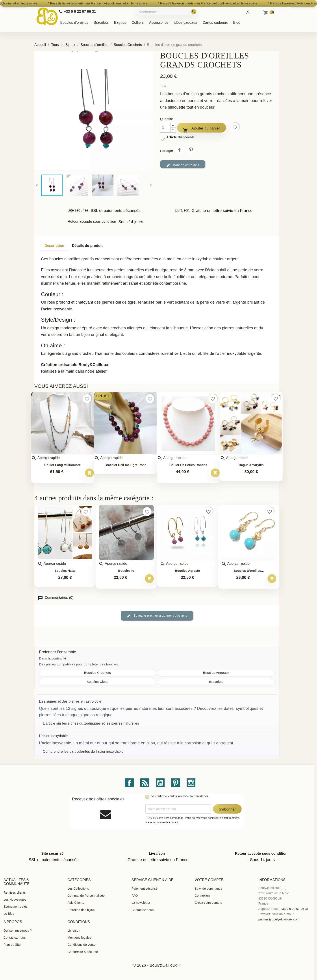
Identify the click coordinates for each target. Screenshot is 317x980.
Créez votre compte (209, 903)
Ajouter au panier (202, 129)
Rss (145, 783)
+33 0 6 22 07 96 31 (294, 909)
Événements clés (16, 907)
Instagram (191, 783)
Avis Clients (76, 903)
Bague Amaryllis (251, 465)
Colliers (138, 23)
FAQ (135, 896)
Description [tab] (54, 246)
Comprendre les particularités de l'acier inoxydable (83, 751)
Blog (237, 23)
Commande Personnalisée (86, 896)
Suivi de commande (209, 889)
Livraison (74, 931)
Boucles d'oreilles (74, 23)
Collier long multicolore (62, 465)
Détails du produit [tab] (87, 246)
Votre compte (209, 880)
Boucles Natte (65, 571)
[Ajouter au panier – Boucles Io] (149, 579)
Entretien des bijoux (82, 910)
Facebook (129, 783)
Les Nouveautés (15, 900)
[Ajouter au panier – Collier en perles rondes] (215, 473)
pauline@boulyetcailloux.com (279, 919)
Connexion (202, 896)
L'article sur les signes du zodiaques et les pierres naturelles (91, 723)
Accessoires (159, 23)
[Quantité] (165, 128)
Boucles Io (126, 571)
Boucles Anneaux (216, 673)
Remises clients (15, 893)
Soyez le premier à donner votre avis (157, 616)
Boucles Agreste (187, 571)
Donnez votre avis (183, 165)
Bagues (120, 23)
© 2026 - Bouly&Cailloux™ (157, 965)
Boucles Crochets (98, 673)
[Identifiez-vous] (248, 12)
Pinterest (191, 150)
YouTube (160, 783)
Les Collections (78, 889)
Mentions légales (80, 938)
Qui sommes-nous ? (18, 931)
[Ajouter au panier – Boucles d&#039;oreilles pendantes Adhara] (272, 579)
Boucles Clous (97, 682)
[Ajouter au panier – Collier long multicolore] (89, 473)
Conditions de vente (82, 945)
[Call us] (77, 12)
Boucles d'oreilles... (249, 571)
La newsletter (141, 903)
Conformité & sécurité (83, 952)
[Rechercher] (167, 12)
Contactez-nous (143, 910)
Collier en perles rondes (188, 465)
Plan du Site (12, 945)
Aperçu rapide (45, 458)
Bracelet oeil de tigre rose (125, 465)
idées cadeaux (185, 23)
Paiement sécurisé (145, 889)
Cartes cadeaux (215, 23)
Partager (179, 150)
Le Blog (9, 914)
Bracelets (101, 23)
